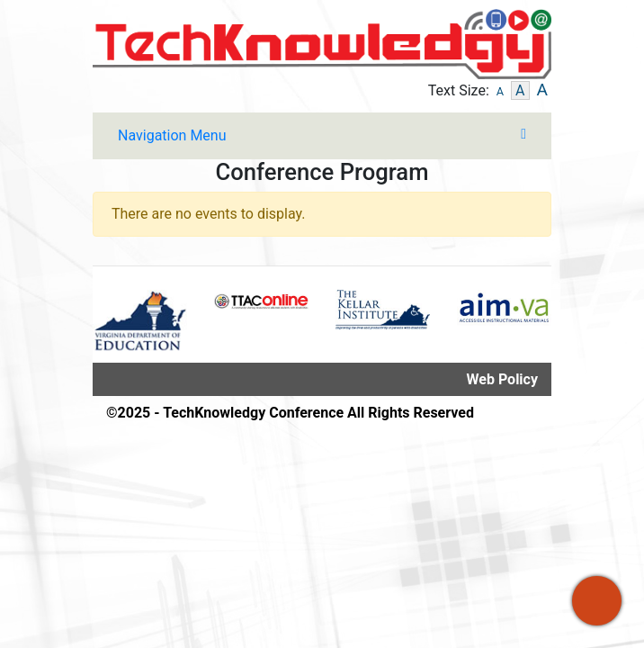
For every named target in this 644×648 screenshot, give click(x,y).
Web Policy (502, 379)
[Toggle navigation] (322, 136)
